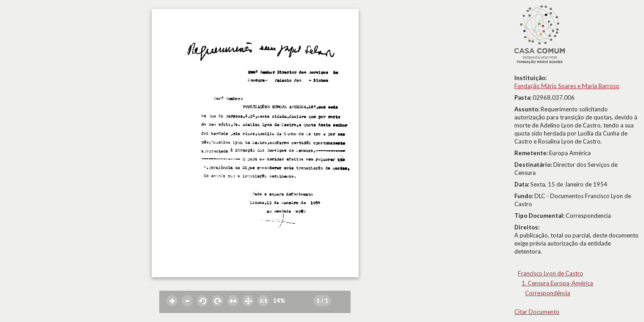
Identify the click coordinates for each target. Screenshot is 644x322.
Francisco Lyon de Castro (551, 273)
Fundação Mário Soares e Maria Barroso (567, 86)
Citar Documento (537, 312)
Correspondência (548, 293)
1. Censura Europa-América (557, 283)
